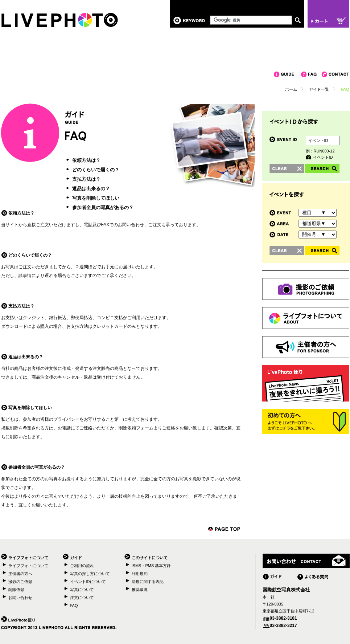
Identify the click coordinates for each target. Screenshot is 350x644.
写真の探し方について (90, 574)
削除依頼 (16, 590)
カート (328, 14)
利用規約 (140, 574)
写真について (82, 590)
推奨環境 (140, 590)
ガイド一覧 (319, 89)
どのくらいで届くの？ (96, 170)
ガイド (287, 74)
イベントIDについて (88, 582)
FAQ (311, 74)
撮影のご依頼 (20, 582)
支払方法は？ (86, 179)
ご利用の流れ (82, 566)
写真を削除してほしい (96, 198)
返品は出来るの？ (91, 189)
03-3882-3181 (283, 618)
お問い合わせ (20, 598)
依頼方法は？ (86, 160)
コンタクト (335, 74)
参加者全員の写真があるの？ (103, 207)
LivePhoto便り (22, 620)
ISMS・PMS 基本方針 (151, 566)
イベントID (323, 157)
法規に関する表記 (148, 582)
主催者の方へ (20, 574)
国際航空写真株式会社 (286, 590)
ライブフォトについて (28, 566)
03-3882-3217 (283, 625)
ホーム (291, 89)
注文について (82, 598)
